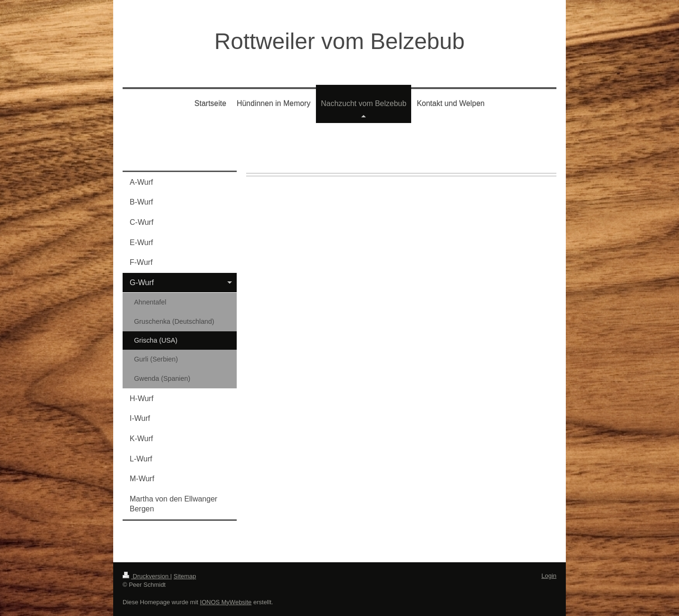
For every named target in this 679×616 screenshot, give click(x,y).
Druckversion (146, 576)
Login (549, 576)
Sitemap (185, 576)
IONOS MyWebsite (226, 602)
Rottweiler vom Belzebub (340, 41)
